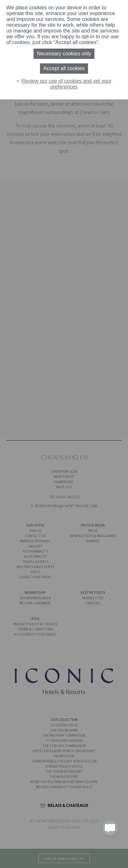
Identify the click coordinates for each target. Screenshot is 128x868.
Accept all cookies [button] (64, 68)
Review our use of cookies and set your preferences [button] (67, 84)
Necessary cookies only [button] (64, 54)
